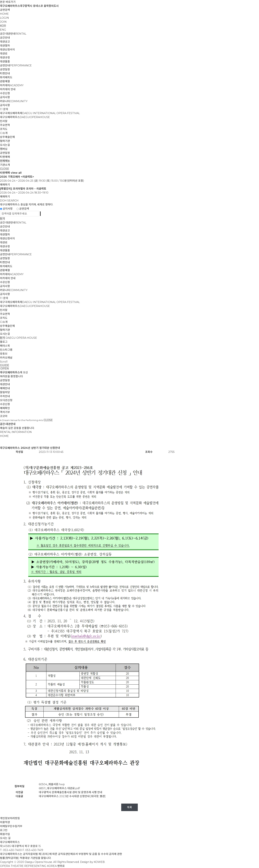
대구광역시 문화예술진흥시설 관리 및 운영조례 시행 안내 (71, 792)
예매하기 (5, 185)
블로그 (4, 342)
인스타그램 (6, 350)
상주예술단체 (7, 137)
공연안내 (16, 65)
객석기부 (5, 412)
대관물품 (5, 62)
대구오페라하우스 (25, 117)
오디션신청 (6, 400)
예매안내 (5, 388)
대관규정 (5, 58)
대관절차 (5, 46)
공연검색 (5, 10)
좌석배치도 (6, 77)
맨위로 (61, 866)
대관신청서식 (7, 50)
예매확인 (5, 408)
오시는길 (5, 145)
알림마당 (5, 392)
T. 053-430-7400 (11, 850)
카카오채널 (6, 358)
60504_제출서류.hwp (52, 784)
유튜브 (4, 354)
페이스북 (5, 346)
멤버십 (4, 149)
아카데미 (12, 85)
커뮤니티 (14, 101)
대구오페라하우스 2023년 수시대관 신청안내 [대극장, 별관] (72, 796)
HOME (4, 14)
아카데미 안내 (8, 89)
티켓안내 (5, 73)
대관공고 (5, 42)
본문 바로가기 (8, 2)
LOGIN (4, 18)
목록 (129, 807)
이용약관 (5, 822)
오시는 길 (5, 838)
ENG (3, 30)
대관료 (4, 54)
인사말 (4, 121)
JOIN (3, 22)
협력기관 (5, 141)
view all (16, 173)
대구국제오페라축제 (40, 113)
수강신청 (5, 93)
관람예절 (5, 81)
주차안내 (5, 396)
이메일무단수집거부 (11, 826)
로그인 (4, 830)
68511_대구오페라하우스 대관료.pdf (59, 788)
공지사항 (5, 97)
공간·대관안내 (13, 34)
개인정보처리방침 (10, 818)
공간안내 (5, 38)
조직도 (4, 129)
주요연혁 (5, 125)
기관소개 (5, 165)
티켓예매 (5, 157)
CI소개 (4, 133)
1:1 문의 (4, 109)
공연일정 (5, 69)
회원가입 (5, 834)
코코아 (4, 416)
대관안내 (5, 384)
